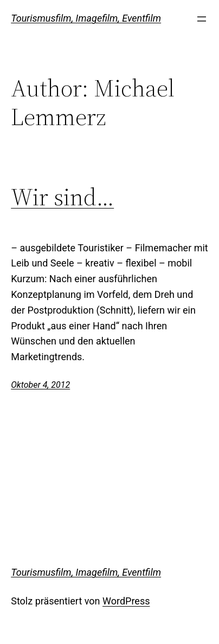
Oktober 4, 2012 (40, 385)
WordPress (126, 601)
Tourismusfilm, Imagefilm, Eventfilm (86, 18)
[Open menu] (202, 19)
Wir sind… (62, 197)
